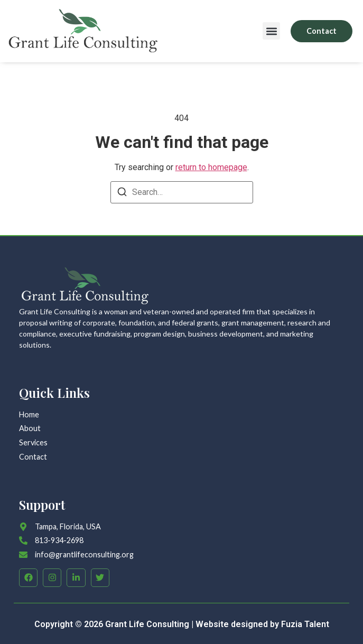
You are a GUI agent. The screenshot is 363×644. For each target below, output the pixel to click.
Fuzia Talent (305, 624)
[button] (271, 31)
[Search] (122, 194)
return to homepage (211, 167)
